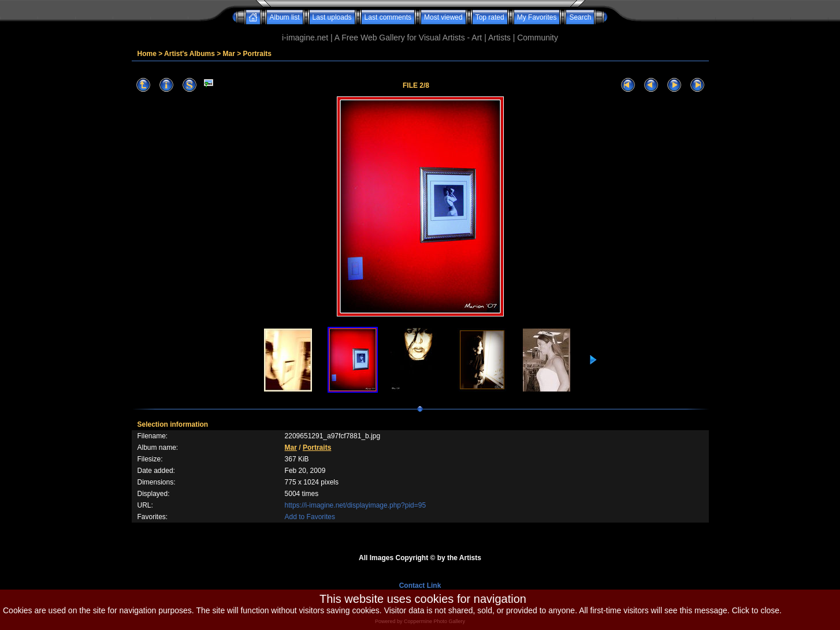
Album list (285, 17)
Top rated (490, 17)
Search (580, 17)
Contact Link (420, 586)
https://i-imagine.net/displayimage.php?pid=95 (356, 505)
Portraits (257, 54)
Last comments (388, 17)
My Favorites (537, 17)
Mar (229, 54)
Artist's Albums (189, 54)
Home (147, 54)
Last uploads (332, 17)
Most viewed (443, 17)
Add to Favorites (310, 517)
